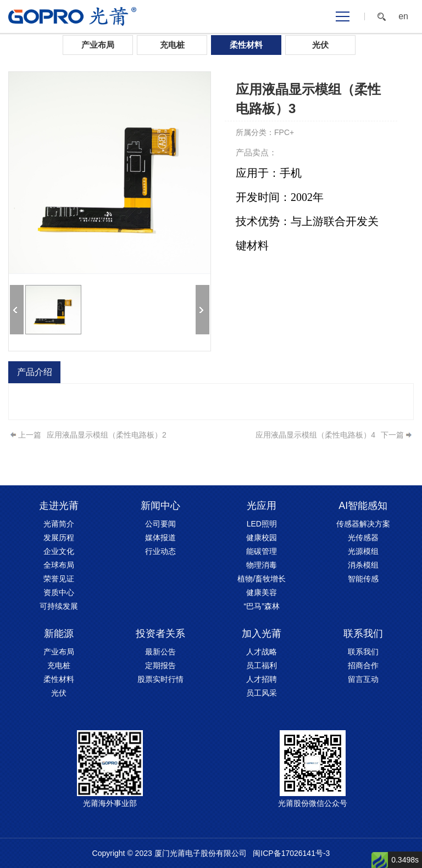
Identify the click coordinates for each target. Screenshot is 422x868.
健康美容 (262, 592)
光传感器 (363, 537)
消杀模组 (363, 565)
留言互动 (363, 679)
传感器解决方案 (363, 524)
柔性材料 (246, 45)
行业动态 (160, 551)
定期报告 (160, 665)
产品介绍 (35, 372)
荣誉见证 (59, 579)
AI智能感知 (363, 506)
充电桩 (172, 45)
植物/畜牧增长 (262, 579)
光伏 (320, 45)
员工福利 (262, 665)
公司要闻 (160, 524)
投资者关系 (160, 634)
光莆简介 (59, 524)
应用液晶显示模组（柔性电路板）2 (107, 435)
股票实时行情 (160, 679)
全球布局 (59, 565)
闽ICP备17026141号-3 (291, 853)
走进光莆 (59, 506)
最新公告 (160, 652)
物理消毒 (262, 565)
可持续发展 (59, 606)
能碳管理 (262, 551)
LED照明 (262, 524)
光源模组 (363, 551)
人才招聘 (262, 679)
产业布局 (98, 45)
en (403, 16)
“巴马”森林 (262, 606)
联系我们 (363, 634)
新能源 (59, 634)
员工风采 (262, 693)
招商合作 (363, 665)
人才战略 (262, 652)
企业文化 (59, 551)
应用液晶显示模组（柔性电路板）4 (315, 435)
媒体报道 (160, 537)
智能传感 (363, 579)
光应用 (262, 506)
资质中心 (59, 592)
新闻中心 (160, 506)
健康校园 (262, 537)
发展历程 (59, 537)
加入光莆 (262, 634)
